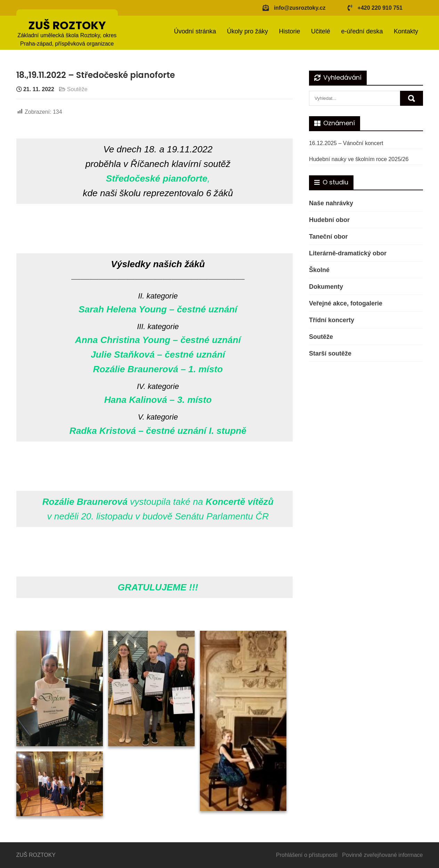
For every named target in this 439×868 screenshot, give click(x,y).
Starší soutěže (330, 353)
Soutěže (77, 89)
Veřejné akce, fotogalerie (346, 303)
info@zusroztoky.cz (300, 8)
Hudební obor (329, 220)
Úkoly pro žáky (247, 31)
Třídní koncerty (332, 320)
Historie (289, 31)
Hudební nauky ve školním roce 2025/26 (359, 159)
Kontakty (406, 31)
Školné (319, 270)
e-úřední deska (362, 31)
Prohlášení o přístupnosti (307, 855)
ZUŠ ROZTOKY (67, 25)
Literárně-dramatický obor (348, 253)
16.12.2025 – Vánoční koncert (346, 143)
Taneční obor (328, 237)
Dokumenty (326, 287)
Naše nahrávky (331, 203)
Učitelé (321, 31)
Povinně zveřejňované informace (382, 855)
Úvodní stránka (195, 31)
